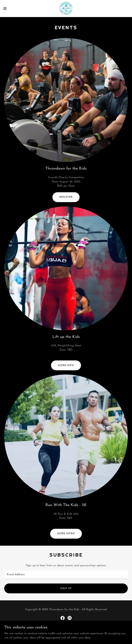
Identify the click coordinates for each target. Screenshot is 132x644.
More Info (66, 365)
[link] (66, 8)
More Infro (66, 534)
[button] (11, 8)
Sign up (66, 589)
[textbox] (66, 575)
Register (66, 197)
